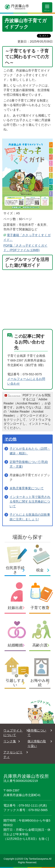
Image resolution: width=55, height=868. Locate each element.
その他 (10, 439)
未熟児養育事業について (27, 488)
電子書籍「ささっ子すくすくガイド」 (27, 237)
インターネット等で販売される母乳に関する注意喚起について (30, 501)
